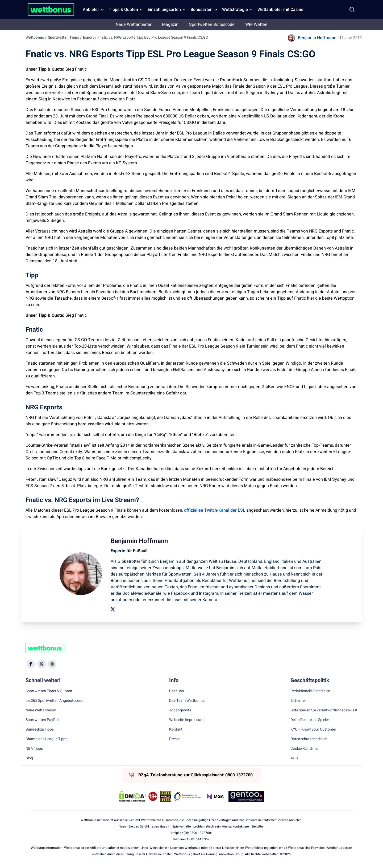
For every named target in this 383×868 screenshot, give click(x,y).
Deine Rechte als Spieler (310, 720)
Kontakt (176, 730)
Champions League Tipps (46, 739)
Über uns (176, 691)
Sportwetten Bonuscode (212, 25)
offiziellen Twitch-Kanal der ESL (215, 510)
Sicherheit (299, 701)
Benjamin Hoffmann (317, 38)
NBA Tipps (34, 749)
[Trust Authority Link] (188, 796)
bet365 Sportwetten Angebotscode (54, 701)
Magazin (170, 25)
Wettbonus (35, 37)
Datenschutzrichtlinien (309, 739)
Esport (88, 37)
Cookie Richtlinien (305, 749)
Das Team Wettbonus (187, 701)
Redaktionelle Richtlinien (310, 691)
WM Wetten (256, 25)
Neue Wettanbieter (134, 25)
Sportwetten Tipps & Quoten (49, 691)
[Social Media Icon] (31, 664)
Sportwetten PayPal (42, 720)
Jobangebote (180, 710)
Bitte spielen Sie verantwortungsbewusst (324, 710)
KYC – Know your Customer (313, 730)
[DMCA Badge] (132, 796)
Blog (29, 758)
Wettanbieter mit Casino (280, 10)
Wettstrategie (235, 10)
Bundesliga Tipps (40, 730)
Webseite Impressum (186, 720)
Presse (175, 739)
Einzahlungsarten (164, 10)
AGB (294, 758)
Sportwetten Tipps (63, 37)
